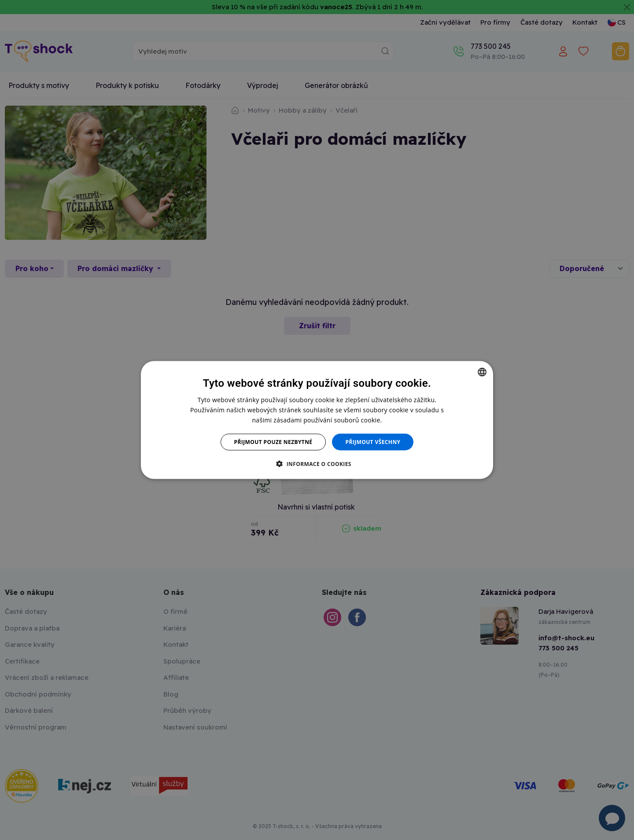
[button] (317, 464)
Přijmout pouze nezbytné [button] (273, 442)
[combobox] (482, 372)
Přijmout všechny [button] (373, 442)
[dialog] (317, 420)
